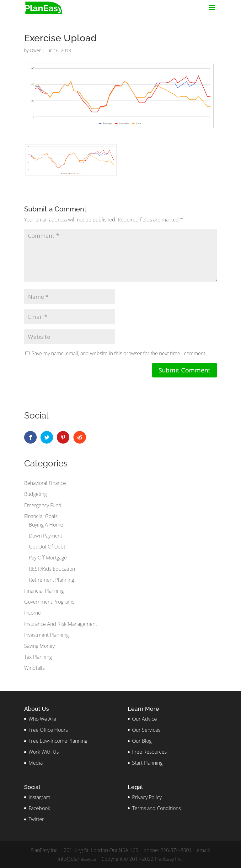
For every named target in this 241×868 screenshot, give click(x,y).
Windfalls (34, 668)
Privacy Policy (147, 797)
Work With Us (44, 752)
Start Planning (147, 763)
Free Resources (149, 752)
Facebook (39, 808)
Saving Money (39, 646)
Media (36, 763)
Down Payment (46, 536)
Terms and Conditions (156, 808)
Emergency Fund (43, 505)
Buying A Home (46, 525)
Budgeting (35, 494)
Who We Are (42, 719)
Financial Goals (41, 516)
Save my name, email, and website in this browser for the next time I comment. (119, 353)
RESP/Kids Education (52, 569)
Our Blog (142, 741)
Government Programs (49, 602)
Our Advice (145, 719)
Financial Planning (44, 591)
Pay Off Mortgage (48, 558)
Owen (36, 50)
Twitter (36, 819)
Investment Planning (46, 635)
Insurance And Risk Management (61, 624)
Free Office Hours (48, 730)
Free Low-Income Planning (58, 741)
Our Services (146, 730)
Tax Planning (38, 657)
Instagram (39, 797)
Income (32, 613)
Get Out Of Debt (47, 547)
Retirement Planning (51, 580)
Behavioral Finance (45, 483)
